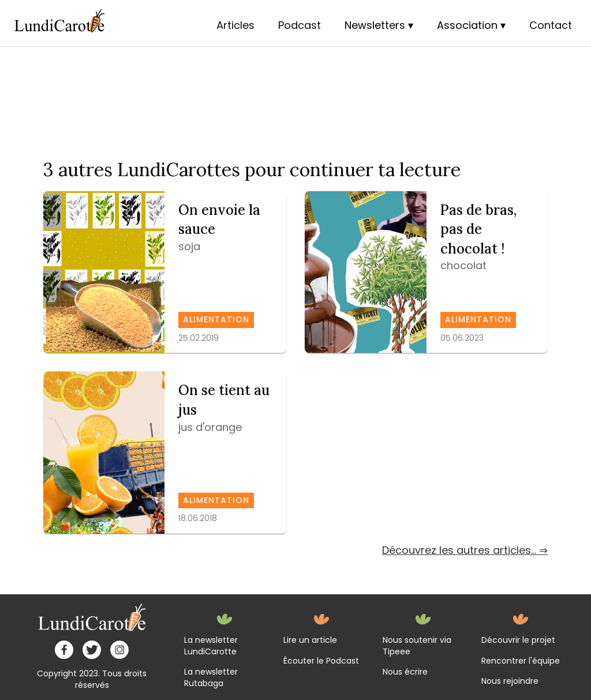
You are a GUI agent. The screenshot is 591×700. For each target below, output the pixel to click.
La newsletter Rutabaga (211, 678)
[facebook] (64, 650)
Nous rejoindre (510, 681)
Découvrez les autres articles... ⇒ (465, 550)
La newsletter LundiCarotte (211, 646)
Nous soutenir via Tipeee (417, 646)
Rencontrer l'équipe (521, 661)
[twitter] (92, 650)
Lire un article (310, 640)
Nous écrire (405, 672)
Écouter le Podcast (321, 661)
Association (467, 25)
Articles (235, 25)
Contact (551, 25)
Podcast (300, 25)
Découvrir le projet (518, 640)
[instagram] (119, 650)
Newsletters (375, 25)
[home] (92, 617)
